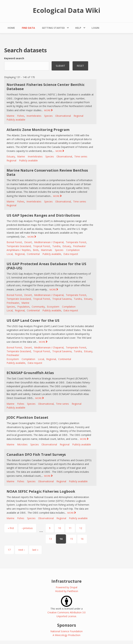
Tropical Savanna (62, 299)
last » (35, 550)
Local (10, 254)
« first (11, 528)
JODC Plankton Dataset (27, 417)
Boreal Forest (14, 242)
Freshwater (79, 246)
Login (95, 28)
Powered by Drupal (66, 587)
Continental (33, 254)
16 (82, 539)
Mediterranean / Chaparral (49, 242)
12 (81, 528)
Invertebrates (34, 116)
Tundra (56, 246)
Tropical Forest (42, 246)
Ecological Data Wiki (67, 10)
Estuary (11, 156)
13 (50, 539)
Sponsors (67, 625)
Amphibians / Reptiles (19, 250)
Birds (36, 250)
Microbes (22, 444)
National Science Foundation (66, 631)
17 (9, 550)
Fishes (21, 116)
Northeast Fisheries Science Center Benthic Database (46, 87)
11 (70, 528)
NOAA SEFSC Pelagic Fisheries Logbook (41, 491)
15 (72, 539)
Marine (10, 116)
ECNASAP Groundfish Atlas (30, 373)
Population (23, 307)
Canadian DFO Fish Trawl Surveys (36, 454)
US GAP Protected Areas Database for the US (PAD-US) (46, 266)
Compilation (73, 250)
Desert (28, 242)
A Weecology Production (66, 635)
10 (60, 528)
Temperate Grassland (19, 246)
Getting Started (53, 28)
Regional (78, 116)
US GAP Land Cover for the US (33, 320)
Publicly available (16, 120)
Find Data (28, 28)
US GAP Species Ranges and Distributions (43, 215)
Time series (81, 156)
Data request (71, 254)
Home (11, 28)
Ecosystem (53, 307)
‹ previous (27, 528)
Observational (63, 116)
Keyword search (14, 58)
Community (38, 307)
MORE (47, 110)
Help (78, 28)
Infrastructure (66, 581)
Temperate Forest (76, 242)
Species (48, 116)
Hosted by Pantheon (67, 591)
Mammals (46, 250)
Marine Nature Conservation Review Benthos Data (47, 172)
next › (21, 550)
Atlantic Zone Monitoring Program (38, 130)
